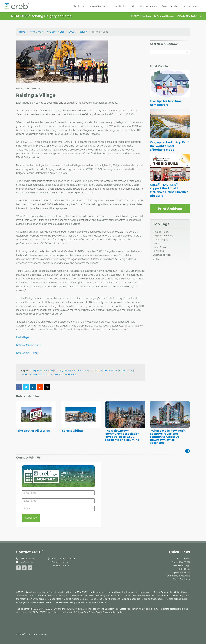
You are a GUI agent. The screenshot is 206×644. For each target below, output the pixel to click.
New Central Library (27, 353)
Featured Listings (164, 16)
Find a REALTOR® (187, 16)
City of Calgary (93, 371)
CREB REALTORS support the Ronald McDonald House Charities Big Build (169, 190)
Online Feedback (181, 579)
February (83, 32)
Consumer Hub (170, 6)
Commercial (111, 371)
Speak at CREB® (181, 572)
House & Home (160, 247)
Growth (58, 375)
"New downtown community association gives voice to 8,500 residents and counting (122, 435)
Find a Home (184, 559)
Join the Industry (192, 6)
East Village (23, 337)
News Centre (120, 6)
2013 (71, 32)
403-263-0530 (27, 559)
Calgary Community (163, 236)
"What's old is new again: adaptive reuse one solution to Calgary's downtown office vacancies (168, 437)
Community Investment (145, 6)
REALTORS (158, 251)
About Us (79, 6)
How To (157, 243)
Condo (25, 375)
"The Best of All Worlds (33, 431)
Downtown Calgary (41, 375)
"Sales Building (72, 431)
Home (22, 32)
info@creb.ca (26, 562)
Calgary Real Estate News (69, 371)
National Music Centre (28, 345)
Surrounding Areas (162, 255)
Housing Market (161, 232)
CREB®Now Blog (141, 16)
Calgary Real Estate (42, 371)
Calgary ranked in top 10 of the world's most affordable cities (169, 146)
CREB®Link (184, 569)
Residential (70, 375)
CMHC (156, 259)
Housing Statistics (99, 6)
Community (126, 371)
